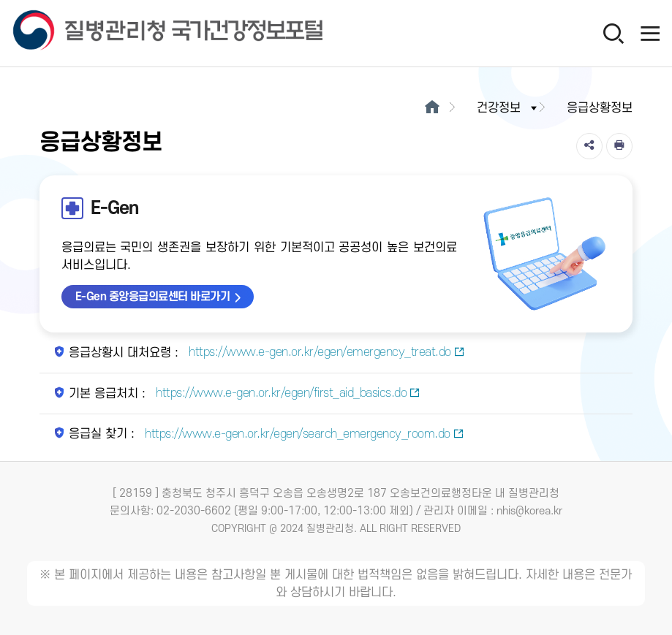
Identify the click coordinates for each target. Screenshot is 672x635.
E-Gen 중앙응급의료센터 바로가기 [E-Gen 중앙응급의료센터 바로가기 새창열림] (153, 297)
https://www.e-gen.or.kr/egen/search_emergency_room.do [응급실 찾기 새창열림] (303, 434)
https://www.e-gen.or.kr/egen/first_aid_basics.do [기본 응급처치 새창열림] (287, 393)
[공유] (589, 146)
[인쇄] (619, 146)
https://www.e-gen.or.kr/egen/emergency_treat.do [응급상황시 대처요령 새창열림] (325, 352)
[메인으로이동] (432, 108)
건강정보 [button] (508, 108)
